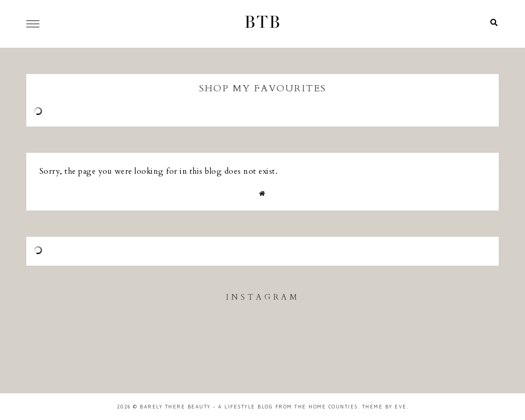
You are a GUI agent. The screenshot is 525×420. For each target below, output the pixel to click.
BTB (263, 24)
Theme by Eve (384, 407)
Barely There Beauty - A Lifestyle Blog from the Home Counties (249, 407)
